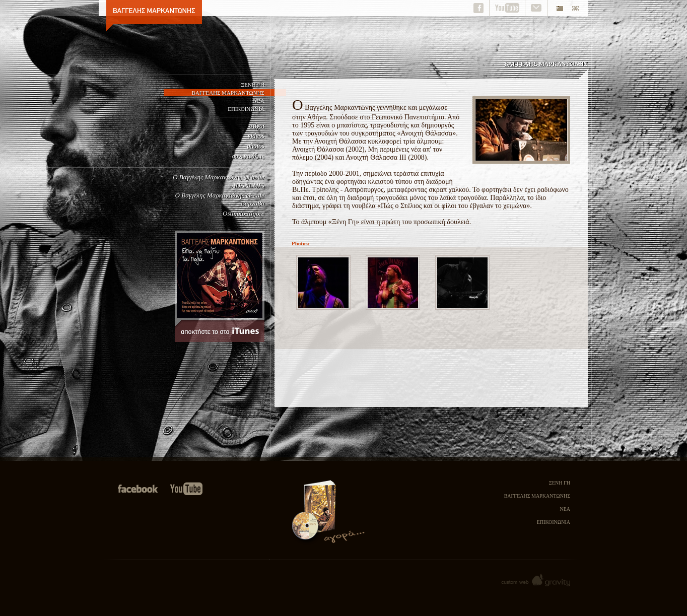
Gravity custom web (535, 580)
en (578, 8)
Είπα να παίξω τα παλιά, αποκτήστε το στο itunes (220, 286)
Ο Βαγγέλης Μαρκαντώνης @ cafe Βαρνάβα (220, 199)
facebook (479, 8)
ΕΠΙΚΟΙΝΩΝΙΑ (246, 109)
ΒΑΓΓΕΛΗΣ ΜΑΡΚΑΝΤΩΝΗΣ (228, 93)
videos (256, 136)
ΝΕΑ (259, 101)
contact (536, 8)
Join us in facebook (137, 489)
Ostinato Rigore (244, 213)
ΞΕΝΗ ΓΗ (253, 85)
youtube (507, 8)
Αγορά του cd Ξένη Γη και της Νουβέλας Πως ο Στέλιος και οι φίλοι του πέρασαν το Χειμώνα (328, 515)
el (558, 8)
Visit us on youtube (187, 489)
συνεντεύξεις (248, 156)
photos (256, 146)
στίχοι (257, 126)
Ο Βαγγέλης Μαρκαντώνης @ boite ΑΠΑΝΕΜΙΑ (219, 181)
